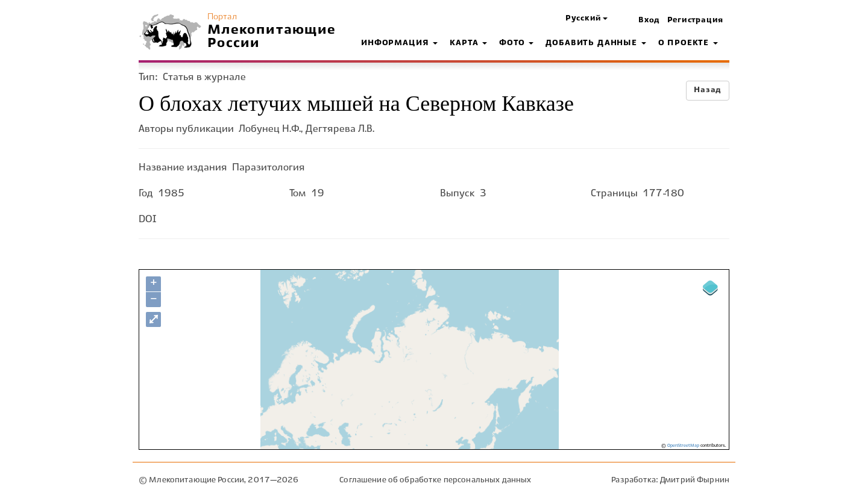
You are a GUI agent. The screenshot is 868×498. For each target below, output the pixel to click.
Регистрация (695, 20)
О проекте (688, 43)
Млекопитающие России (272, 37)
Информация (399, 43)
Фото (516, 43)
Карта (468, 43)
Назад (708, 90)
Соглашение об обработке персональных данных (435, 480)
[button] (587, 19)
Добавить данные (596, 43)
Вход (649, 20)
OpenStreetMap (683, 446)
